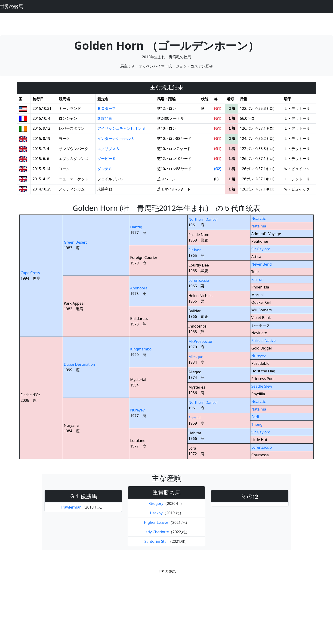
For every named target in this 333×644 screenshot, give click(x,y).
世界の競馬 (12, 6)
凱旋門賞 (105, 118)
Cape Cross (30, 273)
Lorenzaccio (199, 280)
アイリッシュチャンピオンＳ (121, 128)
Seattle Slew (262, 386)
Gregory (156, 503)
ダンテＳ (105, 169)
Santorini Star (156, 541)
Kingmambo (141, 349)
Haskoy (156, 513)
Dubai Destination (79, 364)
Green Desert (75, 242)
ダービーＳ (107, 159)
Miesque (196, 357)
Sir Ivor (195, 250)
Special (195, 418)
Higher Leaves (156, 522)
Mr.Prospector (201, 341)
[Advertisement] (166, 23)
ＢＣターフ (107, 108)
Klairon (257, 279)
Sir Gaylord (261, 249)
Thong (257, 424)
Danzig (136, 227)
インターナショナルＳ (116, 138)
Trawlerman (71, 507)
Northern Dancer (203, 219)
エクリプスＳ (108, 149)
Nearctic (259, 218)
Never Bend (262, 264)
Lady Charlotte (156, 532)
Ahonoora (139, 288)
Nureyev (259, 356)
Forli (255, 417)
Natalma (259, 226)
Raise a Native (264, 340)
